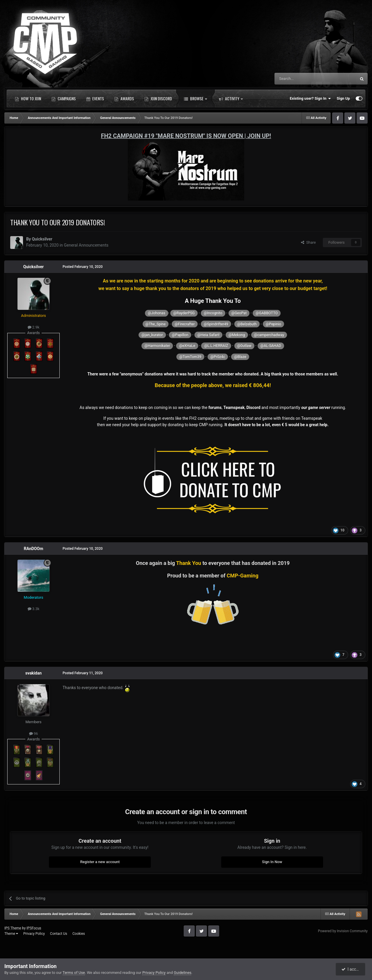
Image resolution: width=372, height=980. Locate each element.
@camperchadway (269, 335)
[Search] (302, 79)
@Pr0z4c (218, 357)
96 (34, 734)
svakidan (33, 673)
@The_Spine (156, 324)
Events (95, 99)
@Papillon (180, 335)
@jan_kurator (152, 335)
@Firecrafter (185, 324)
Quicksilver (42, 239)
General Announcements (86, 245)
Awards (124, 99)
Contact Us (59, 934)
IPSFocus (34, 928)
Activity (231, 99)
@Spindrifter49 (216, 324)
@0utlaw (244, 346)
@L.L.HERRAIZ (216, 346)
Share (308, 242)
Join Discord (158, 99)
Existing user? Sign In (310, 99)
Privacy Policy (34, 934)
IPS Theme (13, 928)
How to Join (28, 99)
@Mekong (237, 335)
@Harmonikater (157, 346)
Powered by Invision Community (343, 931)
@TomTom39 (190, 357)
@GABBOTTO (267, 313)
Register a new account (100, 862)
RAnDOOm (34, 549)
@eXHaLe (187, 346)
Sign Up (343, 98)
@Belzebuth (247, 324)
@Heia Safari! (208, 335)
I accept (351, 969)
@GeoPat (239, 313)
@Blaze (240, 357)
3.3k (34, 609)
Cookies (79, 934)
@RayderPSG (184, 313)
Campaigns (64, 99)
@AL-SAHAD (271, 346)
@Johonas (157, 313)
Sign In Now (272, 862)
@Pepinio (273, 324)
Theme (11, 934)
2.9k (34, 327)
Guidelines (183, 973)
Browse (195, 99)
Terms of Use (74, 973)
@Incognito (213, 313)
